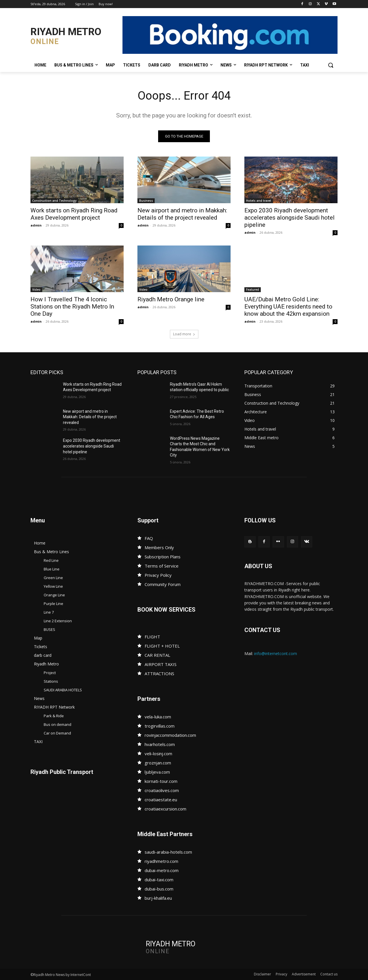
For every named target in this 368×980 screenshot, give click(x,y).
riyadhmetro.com (161, 861)
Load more (184, 334)
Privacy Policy (158, 575)
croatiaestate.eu (161, 800)
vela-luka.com (158, 717)
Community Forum (163, 584)
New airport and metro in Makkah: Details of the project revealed (182, 214)
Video (36, 290)
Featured (253, 290)
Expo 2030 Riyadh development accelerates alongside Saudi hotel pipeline (290, 218)
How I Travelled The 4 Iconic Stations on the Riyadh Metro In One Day (72, 307)
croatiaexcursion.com (165, 809)
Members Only (159, 547)
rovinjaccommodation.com (170, 735)
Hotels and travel (259, 201)
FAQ (149, 538)
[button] (331, 65)
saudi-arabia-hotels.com (168, 852)
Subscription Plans (163, 557)
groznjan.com (158, 763)
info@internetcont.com (276, 653)
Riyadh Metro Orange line (171, 299)
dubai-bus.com (159, 889)
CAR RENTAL (157, 655)
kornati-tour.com (161, 781)
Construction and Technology (54, 201)
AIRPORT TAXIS (161, 664)
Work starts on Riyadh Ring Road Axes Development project (74, 214)
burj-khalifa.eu (158, 898)
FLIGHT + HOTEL (162, 646)
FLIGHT (152, 637)
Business (146, 201)
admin (36, 225)
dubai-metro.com (162, 870)
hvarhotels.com (160, 744)
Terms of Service (162, 566)
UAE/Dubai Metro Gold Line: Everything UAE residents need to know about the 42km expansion (288, 307)
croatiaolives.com (162, 790)
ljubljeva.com (157, 772)
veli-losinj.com (158, 753)
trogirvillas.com (160, 726)
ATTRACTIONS (159, 673)
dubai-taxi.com (159, 880)
